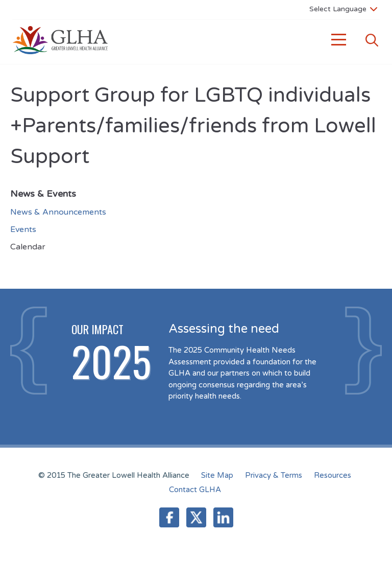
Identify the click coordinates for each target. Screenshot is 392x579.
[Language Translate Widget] (343, 9)
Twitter (196, 517)
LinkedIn (223, 517)
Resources (333, 475)
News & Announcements (58, 212)
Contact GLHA (195, 490)
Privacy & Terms (274, 475)
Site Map (217, 475)
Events (23, 229)
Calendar (28, 247)
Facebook (169, 517)
